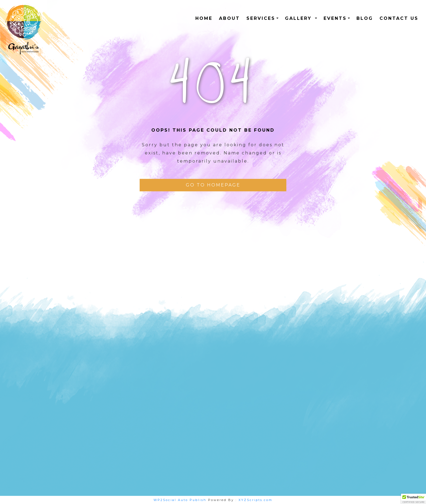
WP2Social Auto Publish (180, 500)
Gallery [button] (299, 18)
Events (335, 18)
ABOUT (229, 18)
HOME (204, 18)
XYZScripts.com (256, 500)
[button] (414, 499)
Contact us (399, 18)
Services (261, 18)
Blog (365, 18)
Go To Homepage (213, 185)
